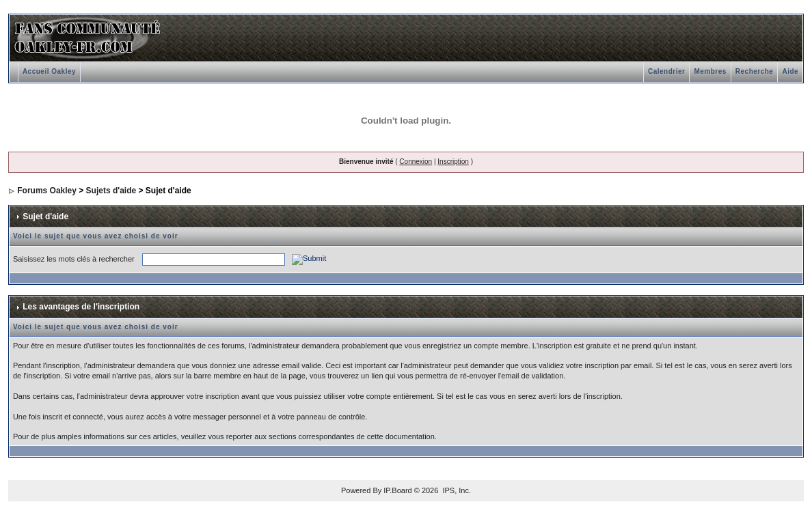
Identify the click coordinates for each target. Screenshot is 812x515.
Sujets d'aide (111, 191)
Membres (710, 71)
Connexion (416, 162)
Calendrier (666, 71)
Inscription (453, 162)
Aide (790, 71)
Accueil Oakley (49, 71)
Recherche (755, 71)
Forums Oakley (47, 191)
